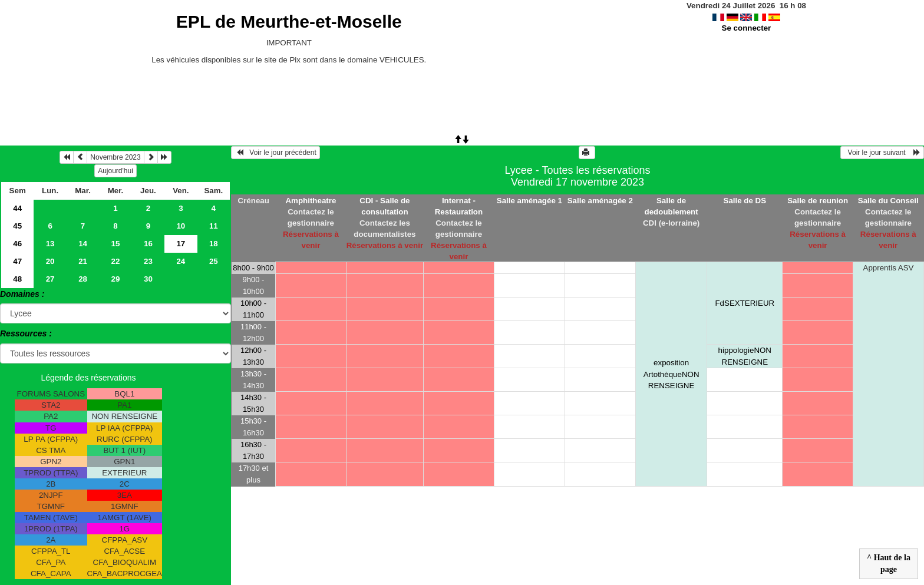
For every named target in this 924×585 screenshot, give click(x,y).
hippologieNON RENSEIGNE (745, 356)
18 (214, 244)
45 (17, 226)
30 (148, 279)
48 (17, 279)
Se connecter (747, 28)
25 (214, 261)
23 (148, 261)
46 (17, 244)
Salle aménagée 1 (529, 201)
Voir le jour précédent (275, 153)
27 (50, 279)
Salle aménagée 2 (600, 201)
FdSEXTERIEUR (745, 303)
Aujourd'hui (115, 171)
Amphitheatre (311, 201)
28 (83, 279)
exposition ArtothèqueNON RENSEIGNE (671, 374)
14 (83, 244)
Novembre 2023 (115, 157)
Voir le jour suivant (882, 153)
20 (50, 261)
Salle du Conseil (888, 201)
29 (116, 279)
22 (116, 261)
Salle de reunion (818, 201)
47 (17, 261)
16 (148, 244)
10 (181, 226)
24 (181, 261)
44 (17, 208)
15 (116, 244)
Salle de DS (745, 201)
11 (214, 226)
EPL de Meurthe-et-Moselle (289, 22)
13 (50, 244)
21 (83, 261)
